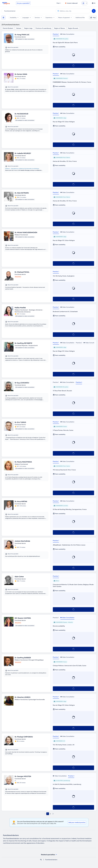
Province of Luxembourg (43, 28)
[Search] (94, 11)
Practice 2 (79, 343)
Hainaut (19, 28)
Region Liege (28, 28)
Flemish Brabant (8, 28)
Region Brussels (73, 28)
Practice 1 (56, 34)
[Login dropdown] (85, 3)
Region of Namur (60, 28)
